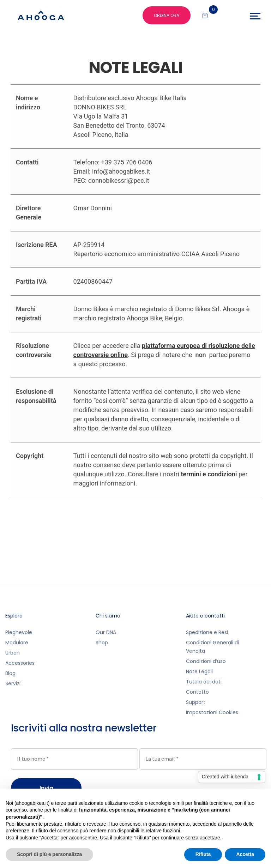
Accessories (20, 663)
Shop (102, 643)
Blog (10, 673)
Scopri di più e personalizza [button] (49, 854)
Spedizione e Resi (207, 632)
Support (196, 702)
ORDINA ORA (167, 15)
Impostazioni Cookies (212, 712)
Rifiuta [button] (203, 854)
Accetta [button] (245, 854)
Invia (46, 788)
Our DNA (106, 632)
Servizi (13, 683)
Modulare (17, 643)
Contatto (197, 692)
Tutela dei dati (204, 682)
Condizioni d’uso (206, 661)
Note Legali (199, 671)
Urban (13, 653)
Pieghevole (19, 632)
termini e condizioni (209, 474)
